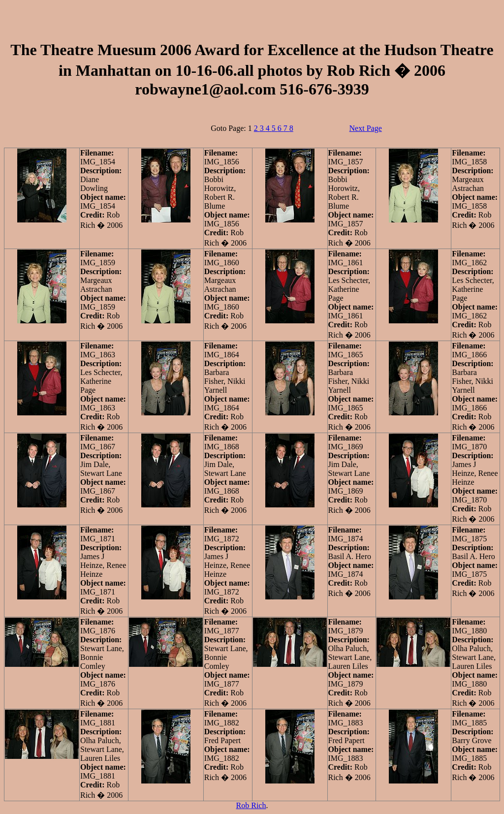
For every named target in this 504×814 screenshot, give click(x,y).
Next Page (366, 128)
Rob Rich (251, 805)
